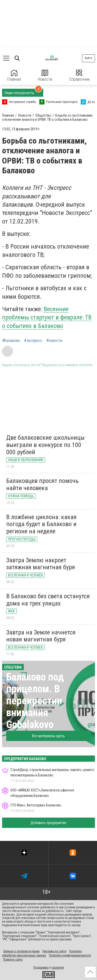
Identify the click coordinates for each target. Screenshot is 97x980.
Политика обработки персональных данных (42, 953)
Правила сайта (13, 960)
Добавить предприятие (48, 823)
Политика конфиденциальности (70, 955)
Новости (45, 76)
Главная (14, 76)
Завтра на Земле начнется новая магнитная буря (41, 636)
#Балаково (11, 341)
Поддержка (41, 968)
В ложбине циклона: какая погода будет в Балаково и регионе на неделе (41, 524)
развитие (58, 968)
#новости (54, 341)
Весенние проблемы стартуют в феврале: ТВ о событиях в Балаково (47, 317)
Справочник (79, 76)
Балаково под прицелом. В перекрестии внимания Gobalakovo (35, 701)
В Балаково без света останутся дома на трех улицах (48, 600)
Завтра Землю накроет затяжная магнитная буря (41, 564)
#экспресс (33, 341)
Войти (88, 58)
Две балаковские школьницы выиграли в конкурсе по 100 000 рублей (45, 445)
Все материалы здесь (48, 736)
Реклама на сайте (54, 951)
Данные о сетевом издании (21, 951)
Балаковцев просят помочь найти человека (42, 484)
